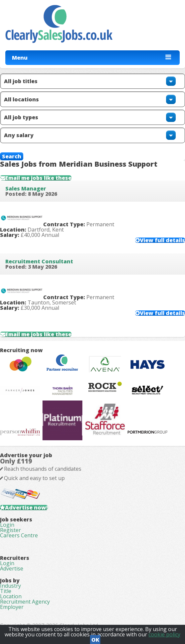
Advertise (12, 568)
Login (7, 525)
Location (11, 596)
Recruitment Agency (25, 602)
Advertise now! (26, 508)
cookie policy (164, 634)
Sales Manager (26, 188)
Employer (12, 607)
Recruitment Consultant (39, 261)
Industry (10, 586)
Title (6, 591)
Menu (20, 58)
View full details (162, 240)
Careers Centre (19, 535)
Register (10, 530)
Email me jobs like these (38, 178)
